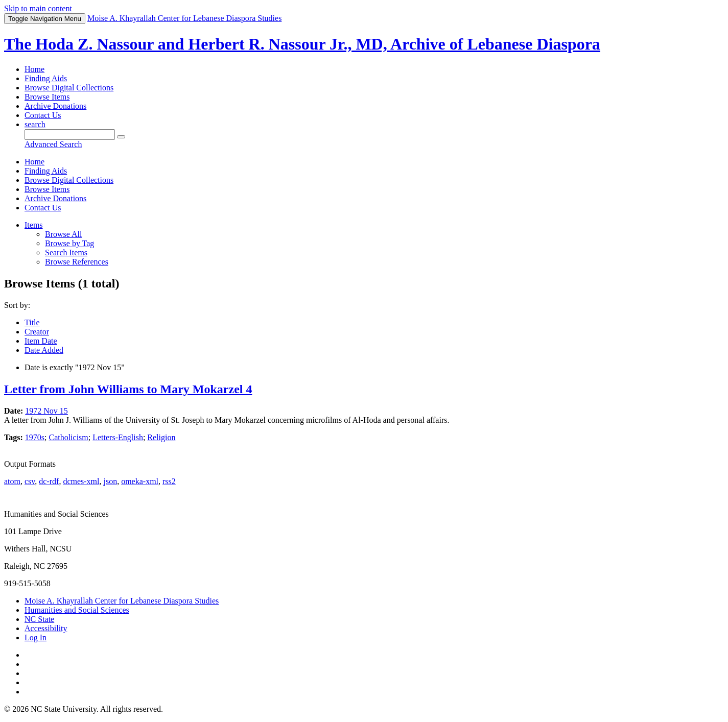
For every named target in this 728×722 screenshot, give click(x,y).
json (110, 481)
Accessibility (46, 628)
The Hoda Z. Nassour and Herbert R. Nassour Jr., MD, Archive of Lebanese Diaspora (302, 44)
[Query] (70, 135)
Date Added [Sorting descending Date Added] (44, 350)
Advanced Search (53, 144)
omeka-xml (140, 481)
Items (34, 225)
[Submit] (121, 137)
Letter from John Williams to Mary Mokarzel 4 (128, 389)
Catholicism (68, 437)
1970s (35, 437)
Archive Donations (55, 106)
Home (34, 69)
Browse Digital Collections (69, 88)
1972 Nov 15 (46, 411)
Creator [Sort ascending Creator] (37, 332)
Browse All (63, 234)
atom (12, 481)
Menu (45, 19)
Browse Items (47, 97)
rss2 (169, 481)
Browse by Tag (69, 243)
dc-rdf (49, 481)
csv (30, 481)
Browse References (77, 262)
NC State (39, 619)
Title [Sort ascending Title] (32, 322)
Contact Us (43, 115)
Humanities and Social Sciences (77, 610)
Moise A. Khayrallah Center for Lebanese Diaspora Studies (122, 601)
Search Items (66, 252)
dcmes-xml (81, 481)
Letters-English (118, 437)
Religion (161, 437)
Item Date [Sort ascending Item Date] (41, 341)
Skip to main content (38, 8)
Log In (36, 637)
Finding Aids (46, 78)
